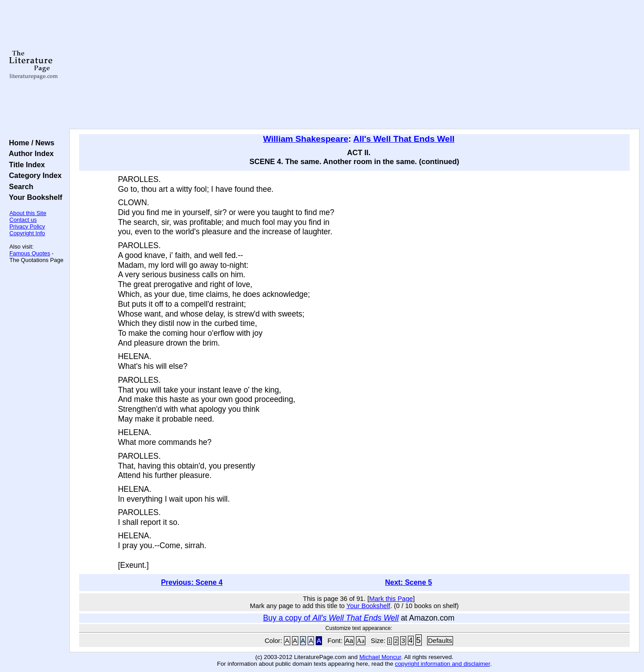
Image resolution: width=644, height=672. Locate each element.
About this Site (28, 213)
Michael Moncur (380, 657)
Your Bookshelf (34, 197)
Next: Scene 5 (409, 582)
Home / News (30, 143)
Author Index (29, 153)
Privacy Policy (27, 226)
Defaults (440, 641)
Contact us (23, 220)
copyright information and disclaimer (443, 664)
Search (19, 186)
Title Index (25, 165)
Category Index (33, 175)
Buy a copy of (331, 618)
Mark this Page (391, 599)
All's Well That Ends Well (404, 139)
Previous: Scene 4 (192, 582)
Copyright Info (27, 233)
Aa (349, 641)
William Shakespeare (306, 139)
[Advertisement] (354, 65)
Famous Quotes (30, 253)
